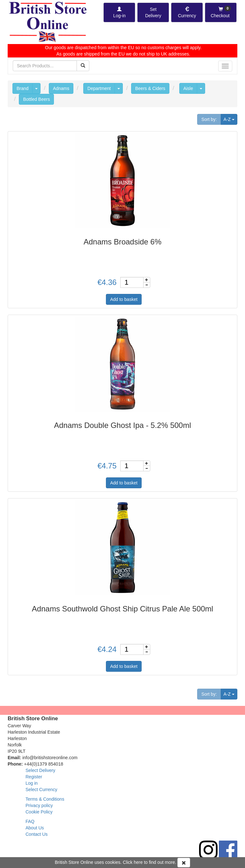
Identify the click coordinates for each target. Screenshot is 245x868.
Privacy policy (39, 805)
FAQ (30, 821)
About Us (35, 828)
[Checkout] (221, 12)
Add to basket (124, 299)
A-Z (230, 119)
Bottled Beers (36, 99)
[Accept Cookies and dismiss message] (184, 863)
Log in (32, 783)
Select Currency (41, 789)
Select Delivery (40, 770)
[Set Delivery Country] (153, 12)
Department (99, 88)
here (138, 862)
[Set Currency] (187, 12)
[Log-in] (119, 12)
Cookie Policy (39, 812)
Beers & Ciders (150, 88)
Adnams (61, 88)
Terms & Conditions (45, 799)
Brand (22, 88)
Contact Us (37, 834)
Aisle (188, 88)
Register (34, 777)
